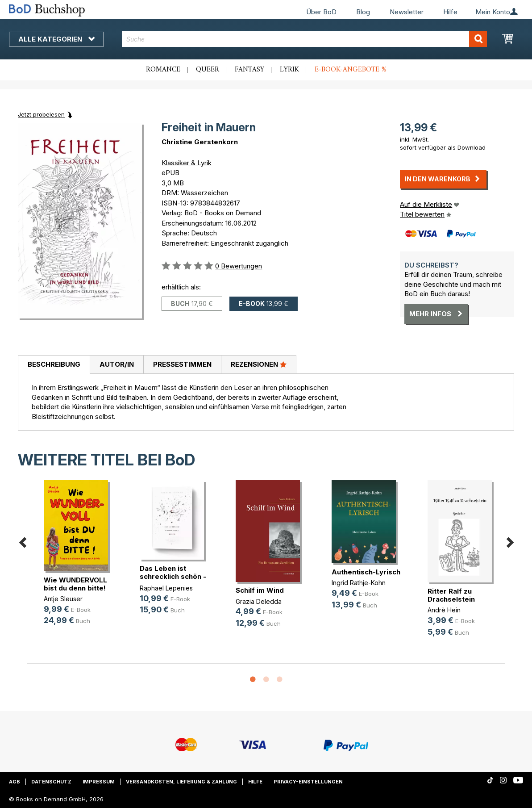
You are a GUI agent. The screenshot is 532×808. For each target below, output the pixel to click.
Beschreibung (54, 364)
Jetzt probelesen (41, 114)
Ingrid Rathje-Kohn (359, 583)
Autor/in (117, 364)
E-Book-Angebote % (351, 70)
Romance (163, 70)
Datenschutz (51, 782)
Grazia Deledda (259, 601)
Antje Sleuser (63, 599)
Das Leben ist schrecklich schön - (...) (173, 576)
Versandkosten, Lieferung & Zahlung (181, 782)
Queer (208, 70)
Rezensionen (259, 364)
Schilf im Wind (260, 590)
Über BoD (321, 12)
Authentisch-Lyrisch (366, 572)
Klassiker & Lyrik (187, 163)
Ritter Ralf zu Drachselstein (451, 595)
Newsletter (407, 12)
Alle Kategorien (56, 39)
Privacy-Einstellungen (308, 782)
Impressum (99, 782)
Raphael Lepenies (166, 588)
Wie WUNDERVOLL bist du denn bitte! (75, 584)
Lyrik (289, 70)
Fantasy (249, 70)
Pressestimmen (182, 364)
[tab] (54, 365)
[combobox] (304, 39)
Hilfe (450, 12)
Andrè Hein (444, 610)
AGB (15, 782)
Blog (363, 12)
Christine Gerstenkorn (200, 142)
